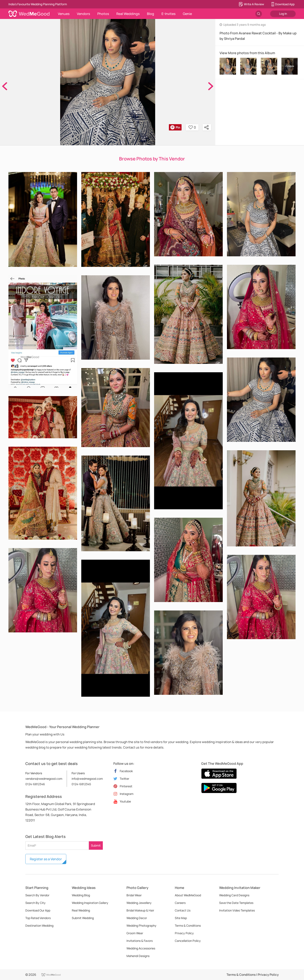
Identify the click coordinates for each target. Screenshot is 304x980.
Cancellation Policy (188, 941)
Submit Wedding (83, 918)
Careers (180, 903)
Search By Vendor (37, 895)
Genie (187, 14)
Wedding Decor (137, 918)
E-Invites (168, 14)
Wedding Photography (141, 926)
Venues (64, 14)
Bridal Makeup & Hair (140, 910)
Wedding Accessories (141, 948)
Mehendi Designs (138, 956)
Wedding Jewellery (139, 903)
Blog (151, 14)
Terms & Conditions (188, 926)
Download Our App (38, 910)
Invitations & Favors (140, 941)
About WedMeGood (188, 895)
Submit (96, 845)
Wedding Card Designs (234, 895)
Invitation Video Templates (237, 910)
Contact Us (183, 910)
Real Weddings (128, 14)
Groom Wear (135, 933)
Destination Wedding (39, 926)
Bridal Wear (134, 895)
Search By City (35, 903)
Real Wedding (81, 910)
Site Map (181, 918)
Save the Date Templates (236, 903)
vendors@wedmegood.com (44, 779)
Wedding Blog (81, 895)
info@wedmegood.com (87, 779)
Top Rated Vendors (38, 918)
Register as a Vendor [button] (46, 859)
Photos (103, 14)
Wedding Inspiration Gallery (90, 903)
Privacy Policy (184, 933)
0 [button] (192, 127)
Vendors (83, 14)
